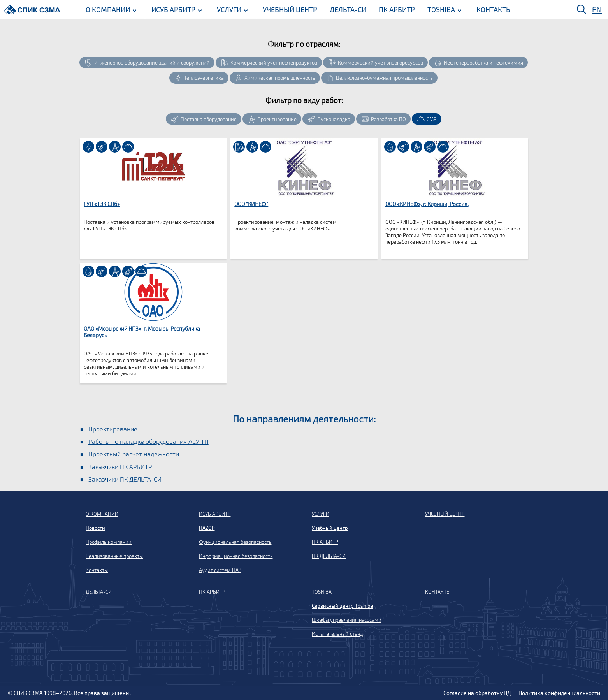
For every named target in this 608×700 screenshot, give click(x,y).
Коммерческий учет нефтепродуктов (274, 63)
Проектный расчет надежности (134, 454)
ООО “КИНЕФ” (251, 204)
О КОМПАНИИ (106, 9)
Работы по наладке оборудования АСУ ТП (148, 441)
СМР (432, 119)
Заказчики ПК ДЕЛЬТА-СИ (125, 479)
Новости (95, 528)
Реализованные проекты (114, 556)
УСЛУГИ (228, 9)
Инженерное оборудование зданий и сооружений (152, 63)
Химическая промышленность (280, 78)
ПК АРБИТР (395, 9)
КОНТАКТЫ (493, 9)
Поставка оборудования (209, 119)
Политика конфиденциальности (559, 693)
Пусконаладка (334, 119)
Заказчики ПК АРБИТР (120, 467)
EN (597, 9)
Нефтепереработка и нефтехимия (483, 63)
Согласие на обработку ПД (477, 693)
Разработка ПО (388, 119)
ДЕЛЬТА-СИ (346, 9)
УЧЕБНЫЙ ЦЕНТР (288, 9)
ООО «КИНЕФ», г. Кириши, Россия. (427, 204)
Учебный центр (330, 528)
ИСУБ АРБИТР (172, 9)
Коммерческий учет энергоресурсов (380, 63)
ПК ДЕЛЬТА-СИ (329, 556)
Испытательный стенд (337, 634)
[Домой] (32, 10)
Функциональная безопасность (235, 542)
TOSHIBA (440, 9)
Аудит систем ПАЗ (220, 570)
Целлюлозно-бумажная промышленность (384, 78)
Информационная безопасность (236, 556)
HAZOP (207, 528)
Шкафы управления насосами (347, 620)
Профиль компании (109, 542)
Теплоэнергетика (204, 78)
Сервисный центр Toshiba (342, 606)
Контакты (97, 570)
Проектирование (277, 119)
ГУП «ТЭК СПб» (102, 204)
